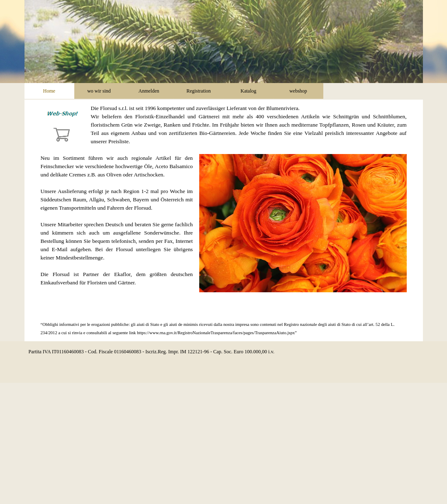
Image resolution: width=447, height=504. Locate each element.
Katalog (249, 91)
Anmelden (149, 91)
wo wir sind (99, 91)
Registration (199, 91)
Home (49, 91)
